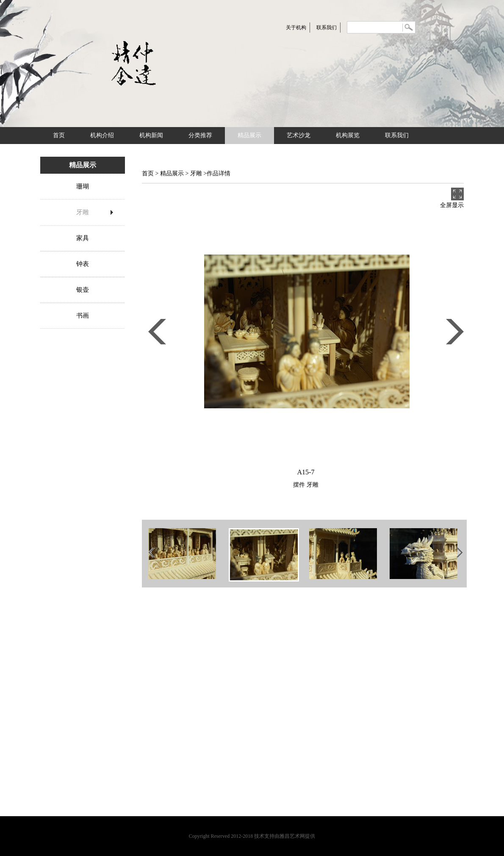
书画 (83, 316)
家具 (83, 238)
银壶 (83, 290)
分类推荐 (200, 135)
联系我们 (327, 28)
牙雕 (83, 212)
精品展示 (249, 135)
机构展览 (348, 135)
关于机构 (296, 28)
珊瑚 (83, 186)
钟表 (83, 264)
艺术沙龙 (299, 135)
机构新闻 (151, 135)
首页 (59, 135)
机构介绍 (102, 135)
